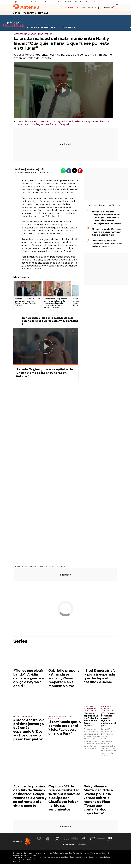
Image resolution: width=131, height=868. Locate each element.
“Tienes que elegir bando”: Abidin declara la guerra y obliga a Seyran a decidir (29, 679)
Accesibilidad (104, 858)
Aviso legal (47, 854)
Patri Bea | (20, 170)
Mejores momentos (38, 28)
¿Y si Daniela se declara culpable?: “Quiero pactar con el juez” (108, 720)
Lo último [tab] (114, 206)
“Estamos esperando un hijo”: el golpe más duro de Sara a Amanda (91, 720)
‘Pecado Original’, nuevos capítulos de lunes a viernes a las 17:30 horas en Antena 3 (44, 374)
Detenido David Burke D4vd (69, 2)
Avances (55, 28)
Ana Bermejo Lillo (36, 170)
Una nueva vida (51, 2)
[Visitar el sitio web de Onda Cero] (92, 840)
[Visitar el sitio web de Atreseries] (83, 840)
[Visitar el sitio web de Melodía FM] (110, 840)
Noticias (43, 14)
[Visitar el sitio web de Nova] (65, 840)
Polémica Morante (38, 2)
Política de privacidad (62, 854)
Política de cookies (81, 854)
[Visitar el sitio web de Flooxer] (82, 845)
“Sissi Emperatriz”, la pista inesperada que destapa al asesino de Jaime (99, 677)
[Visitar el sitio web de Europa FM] (101, 840)
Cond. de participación (100, 854)
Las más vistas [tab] (96, 206)
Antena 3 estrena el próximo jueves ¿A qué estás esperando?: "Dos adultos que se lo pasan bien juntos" (29, 730)
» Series (25, 567)
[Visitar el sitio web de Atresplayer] (70, 845)
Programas (29, 14)
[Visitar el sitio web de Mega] (74, 840)
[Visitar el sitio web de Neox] (57, 840)
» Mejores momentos (56, 567)
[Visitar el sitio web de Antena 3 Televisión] (39, 840)
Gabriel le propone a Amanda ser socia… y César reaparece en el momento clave (64, 679)
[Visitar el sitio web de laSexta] (48, 840)
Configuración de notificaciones (84, 858)
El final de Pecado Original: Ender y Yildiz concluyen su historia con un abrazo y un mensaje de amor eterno (108, 219)
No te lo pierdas (22, 717)
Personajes (68, 28)
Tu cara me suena (23, 2)
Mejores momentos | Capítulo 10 (60, 718)
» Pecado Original (38, 567)
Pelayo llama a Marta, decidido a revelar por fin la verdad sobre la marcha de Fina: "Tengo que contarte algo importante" (98, 801)
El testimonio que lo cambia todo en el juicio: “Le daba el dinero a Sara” (65, 729)
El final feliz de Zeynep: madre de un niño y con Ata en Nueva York (107, 233)
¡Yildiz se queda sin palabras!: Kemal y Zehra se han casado (107, 245)
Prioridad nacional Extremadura (92, 2)
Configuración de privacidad (56, 858)
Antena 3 (17, 567)
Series (17, 14)
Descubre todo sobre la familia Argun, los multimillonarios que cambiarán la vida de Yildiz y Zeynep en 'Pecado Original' (63, 124)
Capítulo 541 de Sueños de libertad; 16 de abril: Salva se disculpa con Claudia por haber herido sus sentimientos (64, 799)
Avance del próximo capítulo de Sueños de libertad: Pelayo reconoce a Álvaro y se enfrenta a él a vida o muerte (30, 797)
